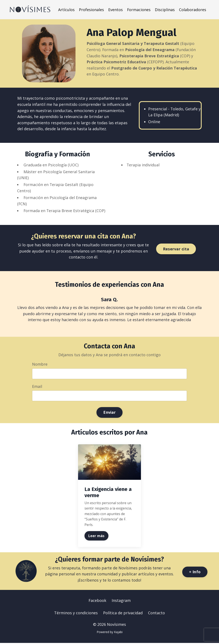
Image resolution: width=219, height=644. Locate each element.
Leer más (96, 536)
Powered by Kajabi (110, 633)
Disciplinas (165, 9)
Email (37, 387)
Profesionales (91, 9)
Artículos (66, 9)
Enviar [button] (109, 413)
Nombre (40, 365)
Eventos (115, 9)
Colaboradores (193, 9)
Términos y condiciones (76, 614)
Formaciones (139, 9)
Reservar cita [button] (176, 250)
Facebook (97, 601)
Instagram (121, 601)
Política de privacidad (123, 614)
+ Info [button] (195, 573)
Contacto (156, 614)
